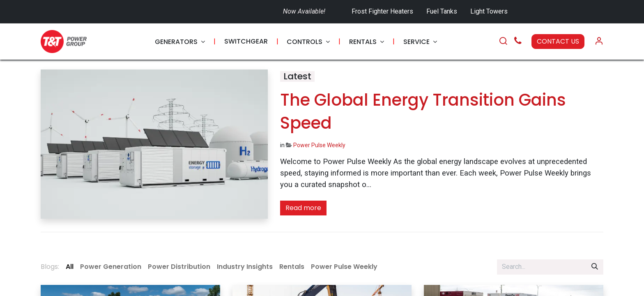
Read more (303, 208)
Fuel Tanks (443, 11)
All (70, 267)
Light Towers (489, 11)
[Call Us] (518, 42)
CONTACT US (558, 41)
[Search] (503, 42)
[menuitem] (180, 42)
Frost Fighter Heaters (382, 11)
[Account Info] (599, 42)
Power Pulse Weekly (319, 145)
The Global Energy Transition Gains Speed (423, 111)
